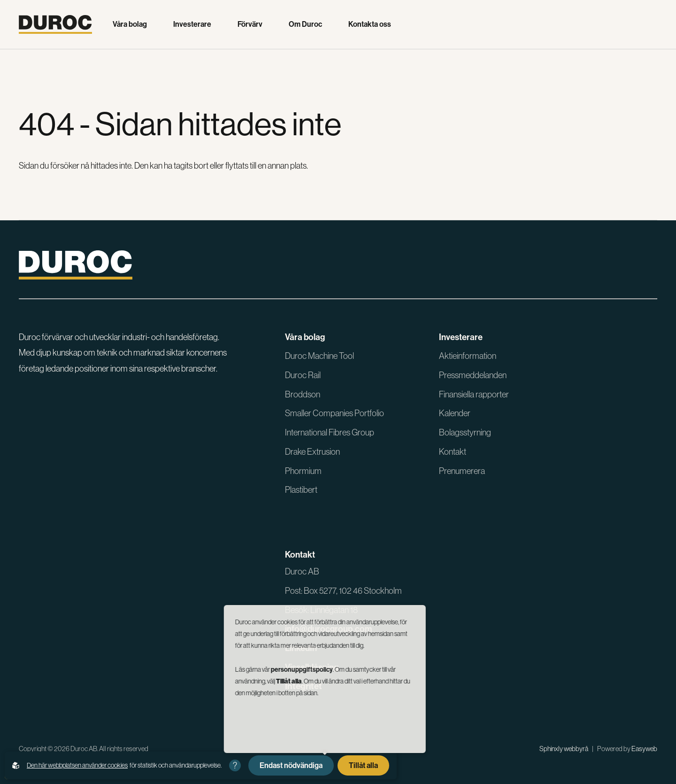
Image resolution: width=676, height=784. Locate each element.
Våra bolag (130, 24)
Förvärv (250, 24)
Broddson (303, 394)
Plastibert (301, 490)
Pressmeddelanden (473, 375)
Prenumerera (462, 471)
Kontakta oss (370, 24)
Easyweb (644, 749)
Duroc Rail (303, 375)
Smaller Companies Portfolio (334, 413)
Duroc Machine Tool (319, 356)
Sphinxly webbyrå (564, 749)
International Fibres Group (330, 432)
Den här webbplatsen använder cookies (77, 765)
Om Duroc (305, 24)
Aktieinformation (468, 356)
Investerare (192, 24)
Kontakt (453, 452)
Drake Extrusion (312, 452)
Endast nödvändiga (291, 765)
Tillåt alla (363, 765)
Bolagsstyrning (465, 432)
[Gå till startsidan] (55, 24)
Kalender (455, 413)
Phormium (303, 471)
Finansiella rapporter (474, 394)
